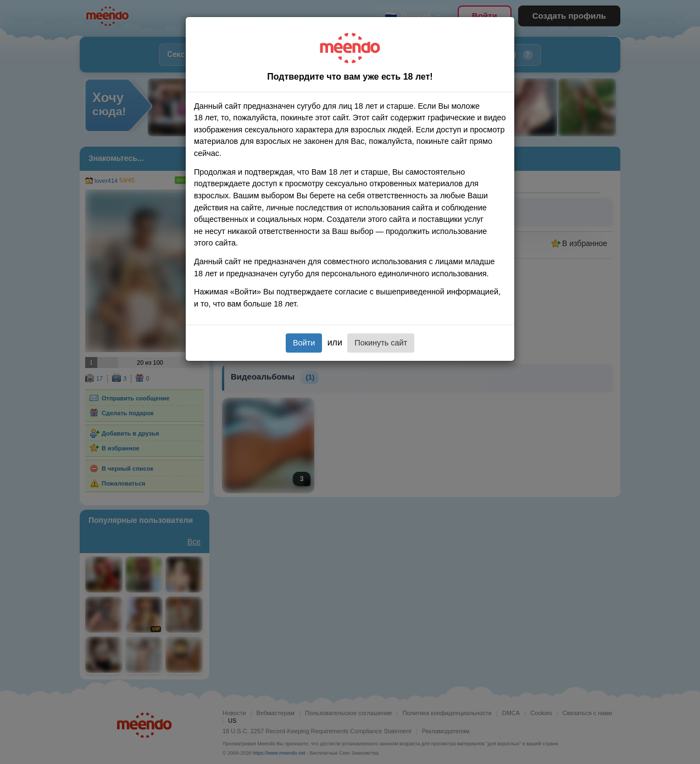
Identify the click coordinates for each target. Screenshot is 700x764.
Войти (304, 343)
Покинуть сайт (381, 343)
